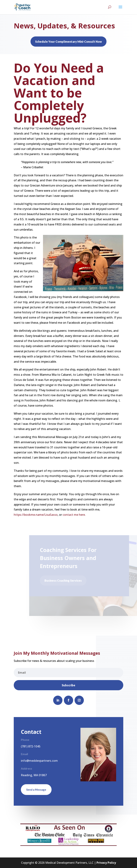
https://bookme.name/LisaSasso (36, 515)
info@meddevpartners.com (39, 761)
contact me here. (74, 515)
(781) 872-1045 (31, 746)
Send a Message (36, 790)
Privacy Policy (106, 863)
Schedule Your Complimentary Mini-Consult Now (68, 42)
